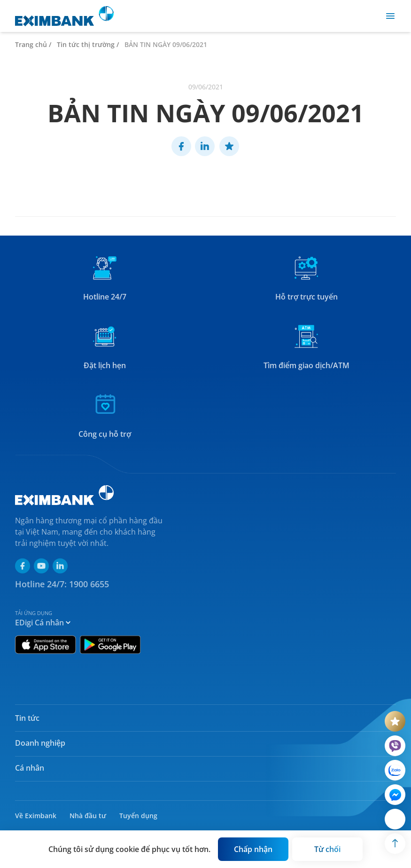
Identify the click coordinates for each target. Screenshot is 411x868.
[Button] (253, 849)
